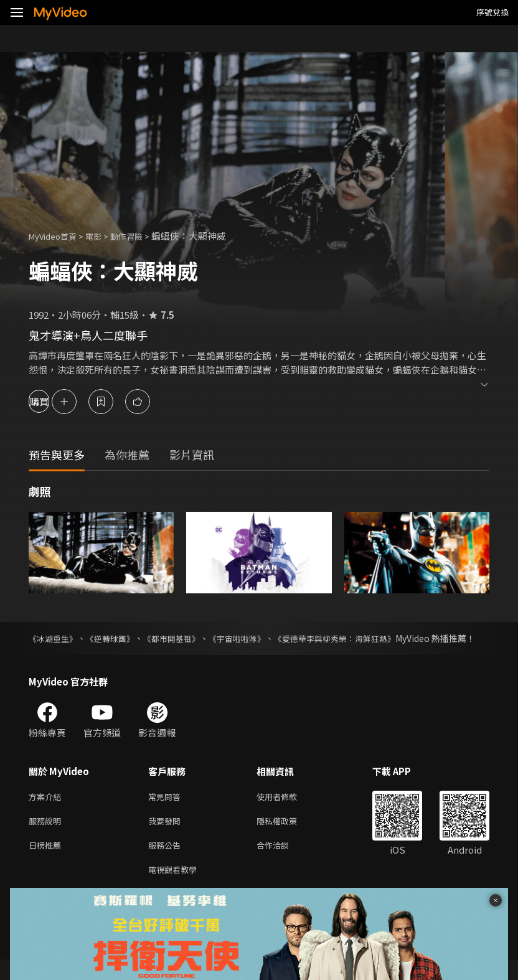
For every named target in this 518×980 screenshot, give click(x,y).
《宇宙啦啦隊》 (254, 638)
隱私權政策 (287, 836)
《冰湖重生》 (55, 638)
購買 (54, 401)
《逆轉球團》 (117, 638)
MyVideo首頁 (57, 236)
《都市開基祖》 (184, 638)
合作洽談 (283, 863)
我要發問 (167, 836)
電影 (103, 236)
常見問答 (167, 810)
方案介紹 (47, 810)
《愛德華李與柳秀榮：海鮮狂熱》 (360, 638)
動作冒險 (140, 236)
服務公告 (167, 863)
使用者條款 (287, 810)
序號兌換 (492, 12)
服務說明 (47, 836)
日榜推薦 (47, 863)
